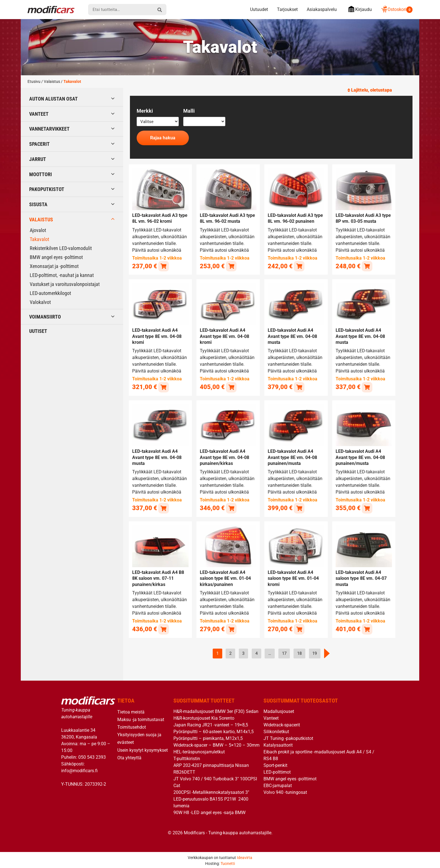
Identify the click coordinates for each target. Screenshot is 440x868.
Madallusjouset (279, 710)
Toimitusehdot (132, 725)
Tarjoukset (287, 9)
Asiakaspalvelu (322, 9)
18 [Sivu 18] (299, 652)
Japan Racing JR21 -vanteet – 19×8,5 (211, 723)
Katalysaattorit (278, 743)
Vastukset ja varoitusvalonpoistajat (65, 284)
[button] (163, 266)
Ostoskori (397, 9)
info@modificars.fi (79, 769)
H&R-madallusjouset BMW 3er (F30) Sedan (216, 710)
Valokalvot (40, 302)
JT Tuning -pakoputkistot (288, 737)
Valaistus (52, 81)
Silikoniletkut (276, 730)
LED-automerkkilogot (50, 293)
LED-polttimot (277, 770)
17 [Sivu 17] (284, 652)
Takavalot (39, 239)
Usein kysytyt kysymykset (143, 748)
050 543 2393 (92, 755)
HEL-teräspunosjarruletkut (199, 750)
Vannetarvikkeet (49, 129)
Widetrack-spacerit (282, 723)
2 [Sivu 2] (230, 652)
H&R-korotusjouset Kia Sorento (204, 716)
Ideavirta (245, 856)
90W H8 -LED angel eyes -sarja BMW (209, 811)
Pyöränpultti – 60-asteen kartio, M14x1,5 (214, 730)
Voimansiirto (45, 317)
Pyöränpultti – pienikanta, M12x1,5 (208, 737)
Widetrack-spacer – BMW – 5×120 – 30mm (216, 743)
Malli (189, 111)
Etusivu (34, 81)
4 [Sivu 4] (256, 652)
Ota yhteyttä (129, 756)
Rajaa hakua (163, 138)
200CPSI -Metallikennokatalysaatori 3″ (211, 791)
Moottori (41, 174)
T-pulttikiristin (187, 757)
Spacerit (39, 144)
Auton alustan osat (53, 99)
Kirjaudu (359, 9)
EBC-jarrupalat (278, 784)
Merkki (145, 111)
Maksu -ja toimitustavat (141, 718)
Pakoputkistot (47, 189)
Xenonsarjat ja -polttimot (54, 266)
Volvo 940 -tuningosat (285, 791)
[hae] (160, 10)
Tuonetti (228, 862)
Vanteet (39, 114)
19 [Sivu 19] (315, 652)
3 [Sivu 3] (243, 652)
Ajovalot (38, 230)
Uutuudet (259, 9)
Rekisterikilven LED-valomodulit (61, 248)
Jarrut (38, 159)
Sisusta (38, 204)
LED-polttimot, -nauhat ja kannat (62, 275)
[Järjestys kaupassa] (382, 90)
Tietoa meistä (131, 710)
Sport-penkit (275, 764)
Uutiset (38, 331)
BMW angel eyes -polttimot (56, 257)
